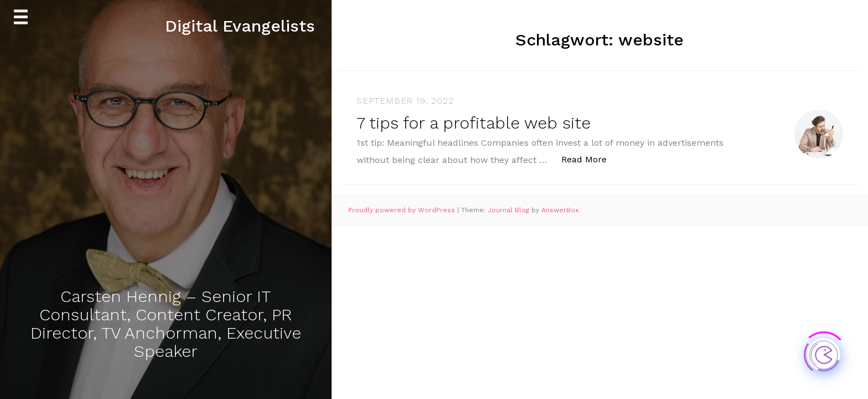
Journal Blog (510, 210)
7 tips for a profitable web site (474, 123)
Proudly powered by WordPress (403, 210)
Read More (590, 159)
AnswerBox (560, 210)
